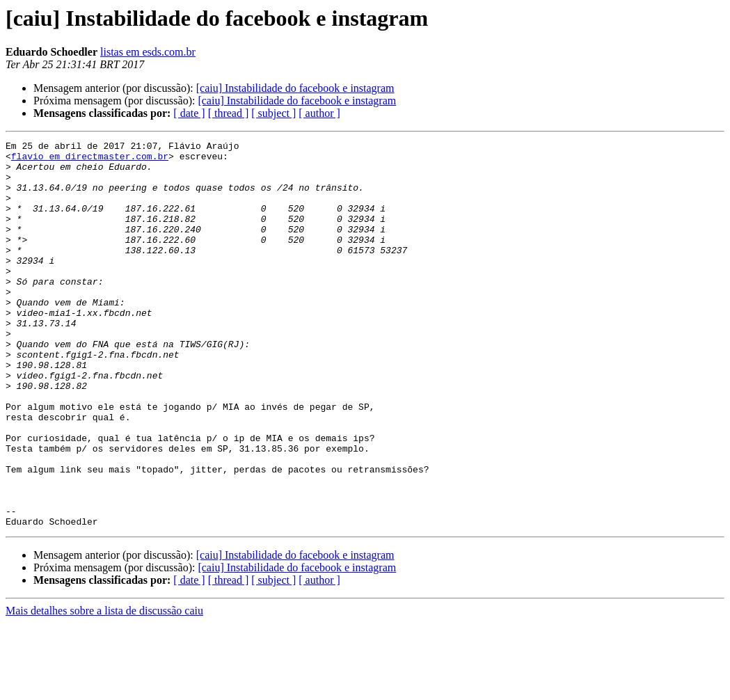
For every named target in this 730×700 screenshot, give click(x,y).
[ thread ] (229, 113)
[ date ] (189, 113)
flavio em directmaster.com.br (90, 160)
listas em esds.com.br (148, 52)
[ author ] (319, 113)
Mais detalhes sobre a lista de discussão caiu (104, 688)
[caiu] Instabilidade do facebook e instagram (295, 88)
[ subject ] (273, 113)
